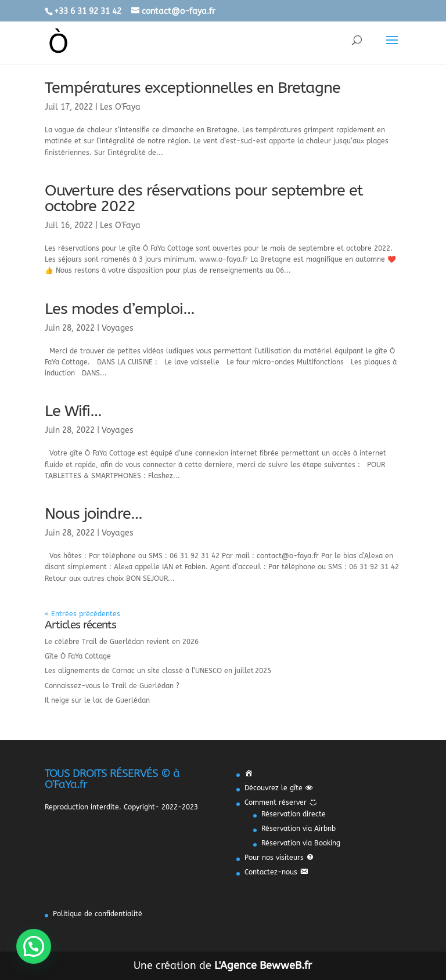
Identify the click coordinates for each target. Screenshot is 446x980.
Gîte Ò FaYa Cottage (78, 656)
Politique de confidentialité (98, 914)
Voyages (118, 328)
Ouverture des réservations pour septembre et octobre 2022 (204, 198)
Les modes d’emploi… (120, 309)
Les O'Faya (120, 107)
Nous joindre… (93, 513)
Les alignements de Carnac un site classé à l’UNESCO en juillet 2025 (158, 671)
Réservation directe (294, 814)
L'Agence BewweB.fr (263, 965)
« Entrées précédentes (82, 614)
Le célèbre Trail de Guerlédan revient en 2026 (122, 642)
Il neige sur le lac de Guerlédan (97, 700)
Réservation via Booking (301, 843)
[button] (34, 946)
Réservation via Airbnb (298, 829)
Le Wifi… (73, 411)
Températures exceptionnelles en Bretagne (193, 88)
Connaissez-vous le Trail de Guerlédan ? (112, 686)
